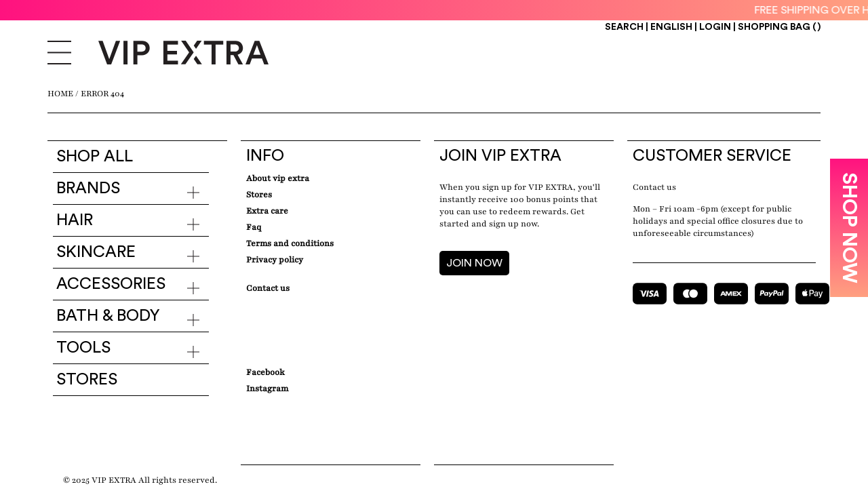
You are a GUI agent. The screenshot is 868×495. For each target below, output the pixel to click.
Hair (75, 220)
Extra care (267, 211)
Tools (83, 348)
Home (60, 94)
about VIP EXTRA (278, 178)
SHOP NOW (849, 228)
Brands (88, 189)
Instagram (267, 389)
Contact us (654, 187)
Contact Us (268, 288)
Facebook (265, 372)
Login (715, 27)
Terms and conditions (290, 243)
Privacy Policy (275, 260)
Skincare (96, 252)
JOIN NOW (474, 263)
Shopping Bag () (779, 27)
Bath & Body (108, 316)
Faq (254, 227)
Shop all (95, 157)
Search (624, 27)
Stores (87, 380)
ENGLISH (672, 27)
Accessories (111, 284)
